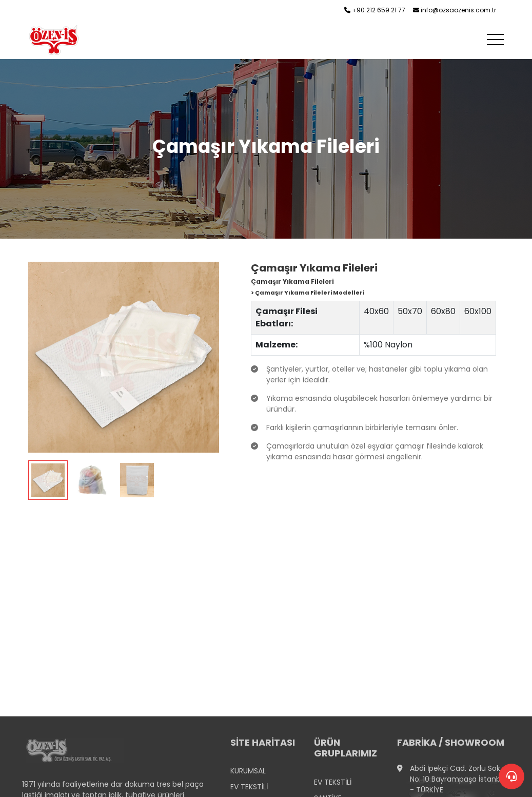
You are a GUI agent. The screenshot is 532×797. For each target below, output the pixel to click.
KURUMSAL (248, 771)
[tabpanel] (124, 381)
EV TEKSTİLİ (249, 787)
